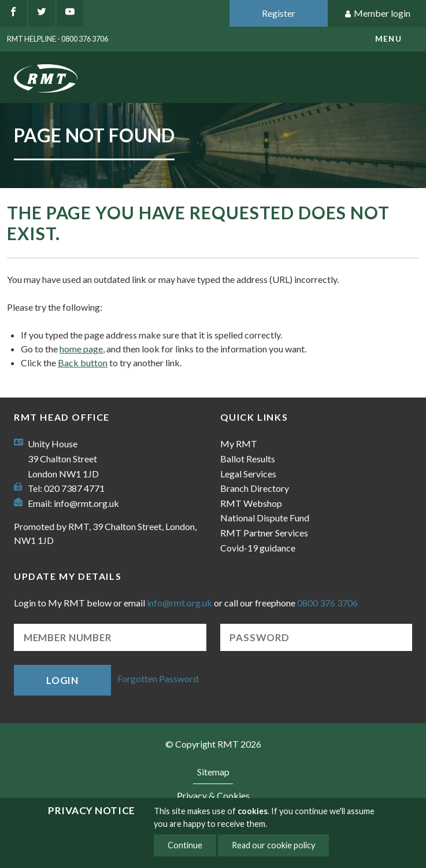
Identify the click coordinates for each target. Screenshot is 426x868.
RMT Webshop (251, 503)
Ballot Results (248, 459)
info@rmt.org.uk (86, 503)
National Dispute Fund (265, 518)
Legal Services (248, 474)
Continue (185, 845)
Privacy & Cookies (213, 795)
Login (62, 680)
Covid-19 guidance (258, 548)
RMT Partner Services (264, 533)
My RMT (239, 444)
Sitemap (213, 772)
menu (388, 39)
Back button (83, 363)
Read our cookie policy (273, 845)
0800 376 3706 (327, 603)
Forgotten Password (158, 679)
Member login (377, 14)
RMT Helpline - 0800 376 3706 (58, 39)
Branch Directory (255, 488)
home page (81, 349)
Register (279, 13)
